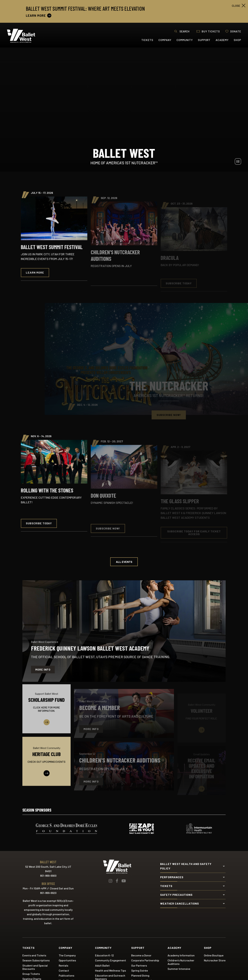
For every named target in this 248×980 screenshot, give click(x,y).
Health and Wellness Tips (110, 970)
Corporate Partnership (145, 960)
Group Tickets (31, 974)
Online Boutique (214, 955)
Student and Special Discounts (35, 967)
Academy (222, 40)
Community (185, 40)
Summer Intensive (179, 969)
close (236, 6)
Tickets (147, 40)
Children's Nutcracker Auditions (181, 962)
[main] (124, 421)
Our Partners (139, 965)
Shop (237, 40)
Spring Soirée (140, 970)
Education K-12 (104, 955)
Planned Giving (140, 975)
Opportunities (67, 960)
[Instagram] (110, 881)
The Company (67, 955)
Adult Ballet (102, 965)
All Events (124, 562)
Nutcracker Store (215, 960)
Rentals (63, 965)
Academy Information (181, 955)
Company (165, 40)
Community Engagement (111, 960)
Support (204, 40)
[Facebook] (117, 881)
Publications (66, 975)
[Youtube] (124, 881)
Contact (64, 970)
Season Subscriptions (36, 960)
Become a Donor (141, 955)
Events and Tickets (34, 955)
